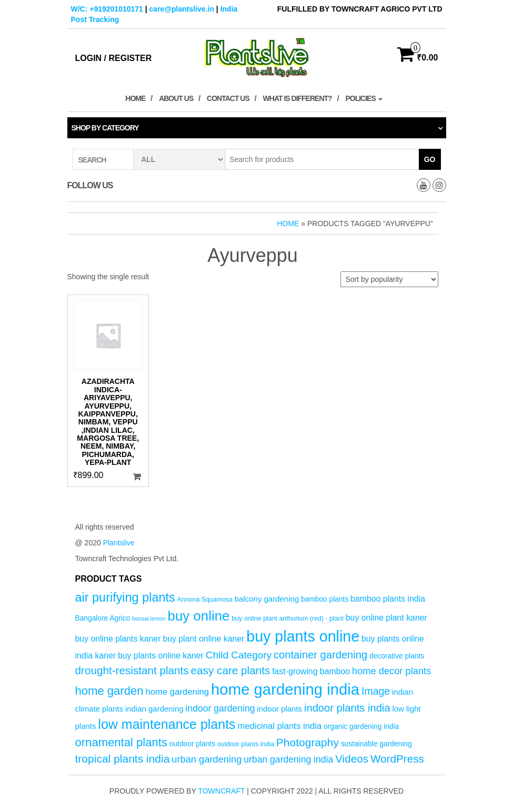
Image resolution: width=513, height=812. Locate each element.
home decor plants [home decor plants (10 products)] (391, 671)
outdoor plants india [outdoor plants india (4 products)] (246, 744)
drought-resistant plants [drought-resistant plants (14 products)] (132, 670)
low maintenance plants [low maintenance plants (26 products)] (167, 724)
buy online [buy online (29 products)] (199, 616)
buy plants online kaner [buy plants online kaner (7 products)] (161, 656)
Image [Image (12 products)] (376, 691)
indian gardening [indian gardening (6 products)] (154, 709)
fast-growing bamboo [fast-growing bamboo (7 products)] (311, 671)
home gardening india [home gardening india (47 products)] (285, 689)
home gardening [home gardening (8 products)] (177, 692)
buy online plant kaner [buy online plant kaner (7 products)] (386, 618)
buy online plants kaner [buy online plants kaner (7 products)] (118, 639)
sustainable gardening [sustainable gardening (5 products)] (376, 744)
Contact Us (228, 98)
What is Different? (298, 98)
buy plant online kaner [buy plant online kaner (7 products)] (203, 639)
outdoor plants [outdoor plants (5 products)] (192, 744)
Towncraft (221, 791)
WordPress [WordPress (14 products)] (397, 759)
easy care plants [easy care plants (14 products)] (231, 670)
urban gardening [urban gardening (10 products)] (207, 759)
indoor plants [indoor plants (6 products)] (279, 709)
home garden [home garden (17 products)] (109, 691)
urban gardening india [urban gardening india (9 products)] (288, 759)
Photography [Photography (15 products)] (308, 742)
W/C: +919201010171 (107, 9)
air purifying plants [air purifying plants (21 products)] (125, 597)
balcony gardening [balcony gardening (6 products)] (267, 599)
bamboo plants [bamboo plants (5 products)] (325, 599)
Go (430, 159)
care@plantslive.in (182, 9)
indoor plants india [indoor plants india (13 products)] (347, 708)
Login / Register (114, 58)
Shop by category (105, 128)
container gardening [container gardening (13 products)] (320, 655)
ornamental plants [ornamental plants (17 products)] (121, 742)
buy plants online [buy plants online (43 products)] (303, 636)
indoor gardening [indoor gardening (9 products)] (220, 708)
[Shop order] (389, 279)
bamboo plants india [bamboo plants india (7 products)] (388, 599)
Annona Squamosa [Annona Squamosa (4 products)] (205, 600)
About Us (176, 98)
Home (135, 98)
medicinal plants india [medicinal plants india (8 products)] (280, 726)
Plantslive (119, 543)
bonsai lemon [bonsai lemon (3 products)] (149, 618)
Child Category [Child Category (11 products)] (239, 655)
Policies (364, 98)
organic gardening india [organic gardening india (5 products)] (361, 727)
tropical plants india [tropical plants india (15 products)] (123, 759)
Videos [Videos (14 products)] (352, 759)
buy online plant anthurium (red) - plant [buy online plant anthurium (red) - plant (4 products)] (288, 618)
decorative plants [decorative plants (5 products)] (397, 656)
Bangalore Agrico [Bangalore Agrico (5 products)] (103, 618)
